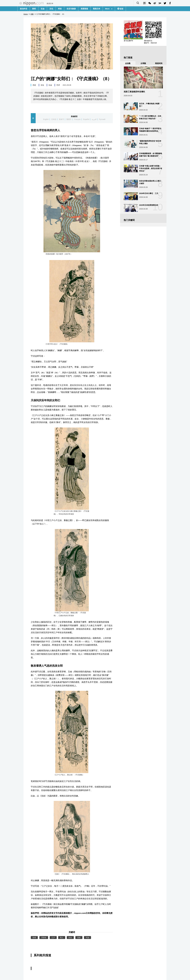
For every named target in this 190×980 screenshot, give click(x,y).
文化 (51, 9)
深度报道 (84, 9)
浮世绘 (44, 938)
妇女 (70, 938)
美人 (62, 938)
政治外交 (24, 9)
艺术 (58, 85)
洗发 (79, 938)
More (109, 9)
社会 (43, 9)
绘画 (34, 938)
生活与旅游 (71, 9)
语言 (121, 9)
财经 (34, 9)
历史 (34, 85)
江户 (53, 938)
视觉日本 (97, 9)
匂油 (87, 938)
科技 (60, 9)
